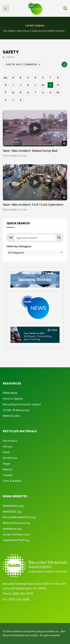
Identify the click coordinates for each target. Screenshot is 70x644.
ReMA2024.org (12, 512)
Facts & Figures (13, 399)
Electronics (10, 441)
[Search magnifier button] (59, 238)
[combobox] (35, 253)
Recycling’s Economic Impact (22, 404)
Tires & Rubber (12, 481)
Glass (6, 452)
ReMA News (10, 393)
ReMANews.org (12, 529)
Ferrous (8, 447)
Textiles (8, 475)
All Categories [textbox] (16, 253)
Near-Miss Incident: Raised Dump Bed (30, 151)
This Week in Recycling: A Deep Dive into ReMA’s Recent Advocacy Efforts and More (35, 31)
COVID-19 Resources (16, 410)
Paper (7, 464)
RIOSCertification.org (16, 523)
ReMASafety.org (13, 506)
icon (35, 128)
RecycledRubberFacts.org (19, 517)
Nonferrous (10, 458)
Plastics (8, 469)
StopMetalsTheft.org (16, 540)
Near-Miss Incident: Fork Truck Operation (33, 205)
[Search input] (35, 238)
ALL (6, 78)
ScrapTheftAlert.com (17, 535)
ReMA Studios (11, 416)
